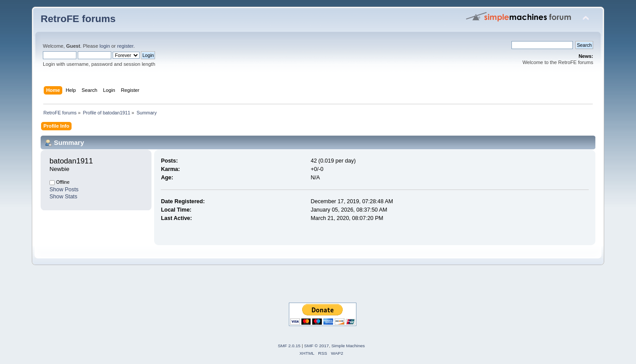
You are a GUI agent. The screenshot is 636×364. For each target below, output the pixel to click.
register (125, 46)
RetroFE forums (78, 19)
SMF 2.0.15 (289, 346)
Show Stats (63, 197)
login (105, 46)
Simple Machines (348, 346)
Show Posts (64, 190)
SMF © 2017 (317, 346)
